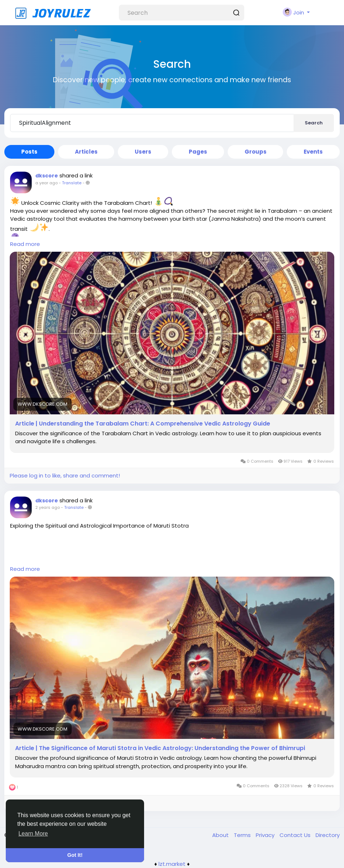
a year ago (46, 183)
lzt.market (172, 864)
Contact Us (296, 835)
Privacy (266, 835)
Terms (243, 835)
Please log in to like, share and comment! (65, 475)
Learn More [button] (33, 834)
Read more (25, 244)
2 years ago (48, 507)
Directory (328, 835)
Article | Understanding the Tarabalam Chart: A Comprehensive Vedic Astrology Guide (143, 424)
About (221, 835)
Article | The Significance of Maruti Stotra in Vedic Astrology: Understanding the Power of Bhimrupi (160, 748)
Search (314, 123)
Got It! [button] (75, 855)
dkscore (47, 176)
